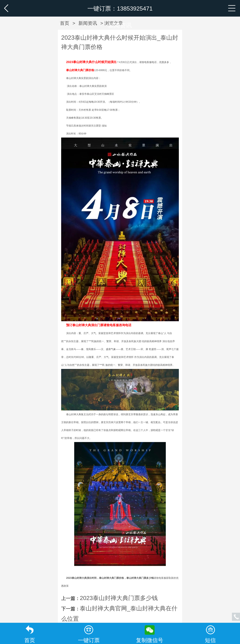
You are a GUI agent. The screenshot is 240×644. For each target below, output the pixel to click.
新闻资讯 (120, 25)
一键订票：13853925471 (120, 9)
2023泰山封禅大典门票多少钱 (119, 598)
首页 (65, 23)
